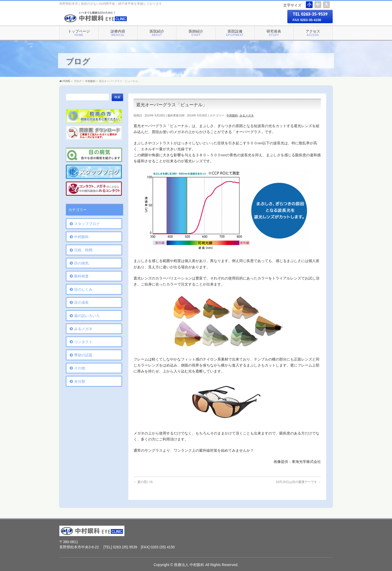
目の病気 (81, 263)
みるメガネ (247, 115)
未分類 (80, 381)
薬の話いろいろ (87, 316)
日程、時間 (83, 250)
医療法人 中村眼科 (189, 565)
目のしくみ (83, 289)
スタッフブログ (87, 224)
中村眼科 (232, 115)
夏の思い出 (143, 482)
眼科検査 (81, 276)
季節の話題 (83, 355)
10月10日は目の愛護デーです (298, 482)
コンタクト (83, 342)
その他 (80, 368)
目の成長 (81, 302)
